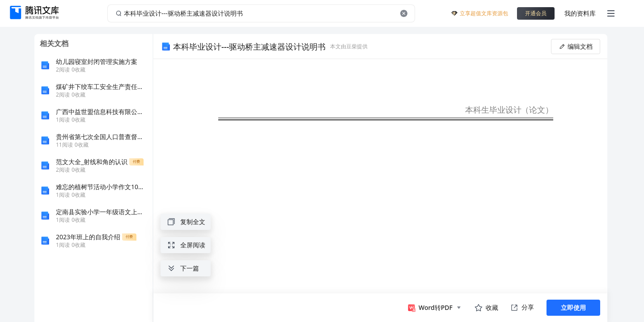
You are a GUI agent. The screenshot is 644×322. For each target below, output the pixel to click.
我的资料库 (580, 13)
